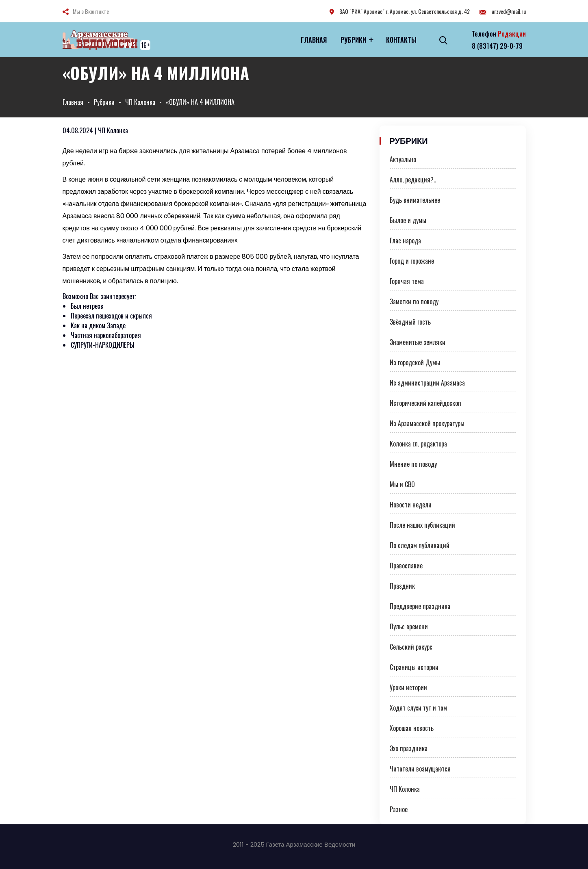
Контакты (401, 40)
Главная (314, 40)
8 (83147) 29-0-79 (497, 46)
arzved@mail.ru (503, 11)
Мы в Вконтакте (91, 11)
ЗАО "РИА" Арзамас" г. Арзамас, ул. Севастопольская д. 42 (400, 11)
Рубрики (353, 40)
